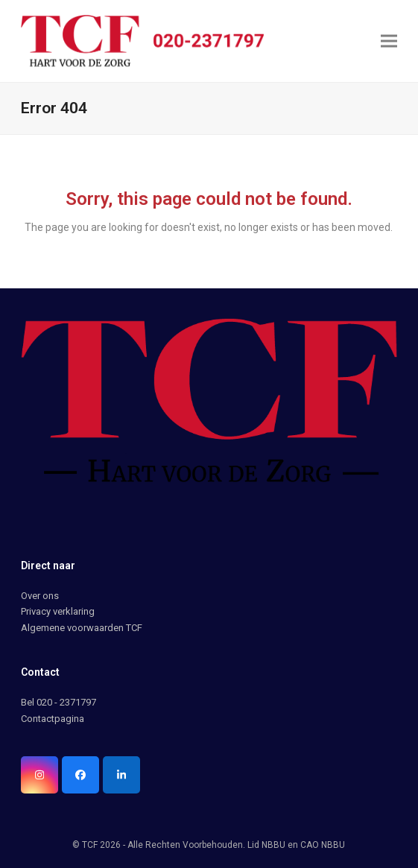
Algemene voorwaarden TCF (82, 628)
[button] (389, 41)
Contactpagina (53, 719)
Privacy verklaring (58, 611)
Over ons (40, 596)
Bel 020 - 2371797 (58, 702)
